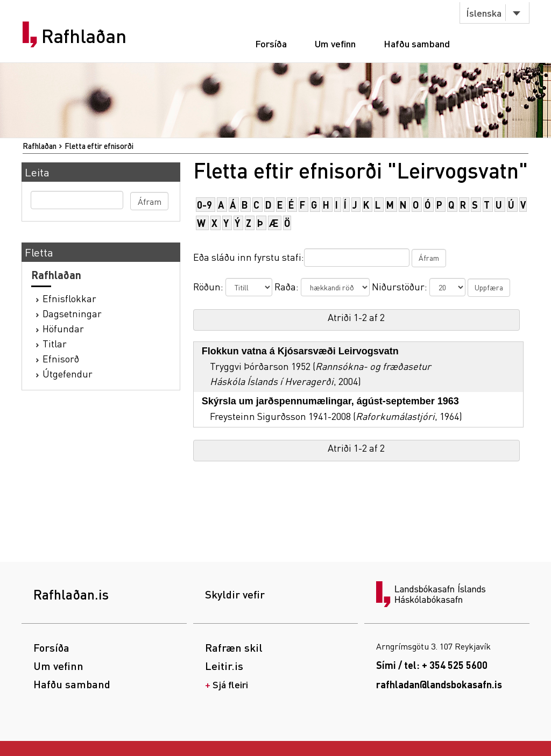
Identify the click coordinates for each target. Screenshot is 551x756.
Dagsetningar (72, 313)
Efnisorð (61, 358)
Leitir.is (224, 666)
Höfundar (63, 328)
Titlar (55, 343)
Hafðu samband (417, 43)
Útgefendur (68, 373)
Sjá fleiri (230, 684)
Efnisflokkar (69, 298)
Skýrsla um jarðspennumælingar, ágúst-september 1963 (330, 401)
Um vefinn (335, 43)
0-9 (204, 205)
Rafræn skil (234, 647)
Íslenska (484, 13)
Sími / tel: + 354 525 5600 (432, 665)
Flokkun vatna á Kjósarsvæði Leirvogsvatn (300, 351)
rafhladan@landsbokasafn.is (439, 684)
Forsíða (271, 43)
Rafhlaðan (84, 36)
